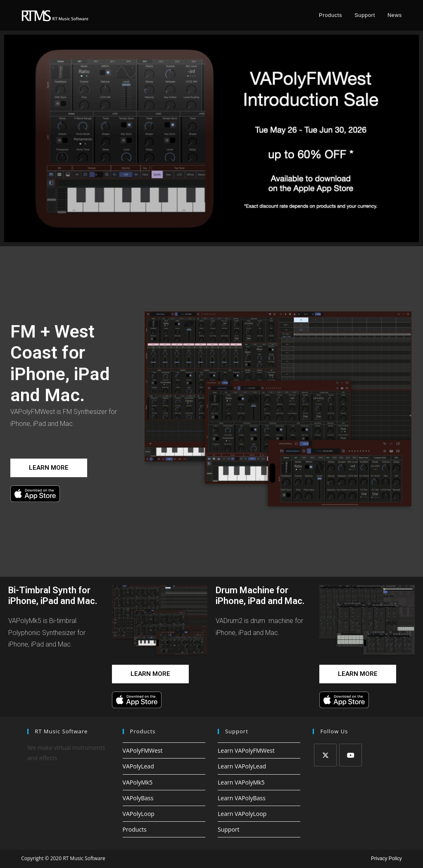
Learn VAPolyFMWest (246, 750)
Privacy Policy (386, 858)
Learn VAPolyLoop (242, 814)
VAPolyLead (138, 766)
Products (135, 829)
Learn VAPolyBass (242, 798)
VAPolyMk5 (138, 782)
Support (229, 829)
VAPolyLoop (139, 814)
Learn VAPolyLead (242, 766)
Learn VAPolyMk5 (241, 782)
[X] (325, 755)
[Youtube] (351, 755)
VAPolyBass (138, 798)
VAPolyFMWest (143, 750)
